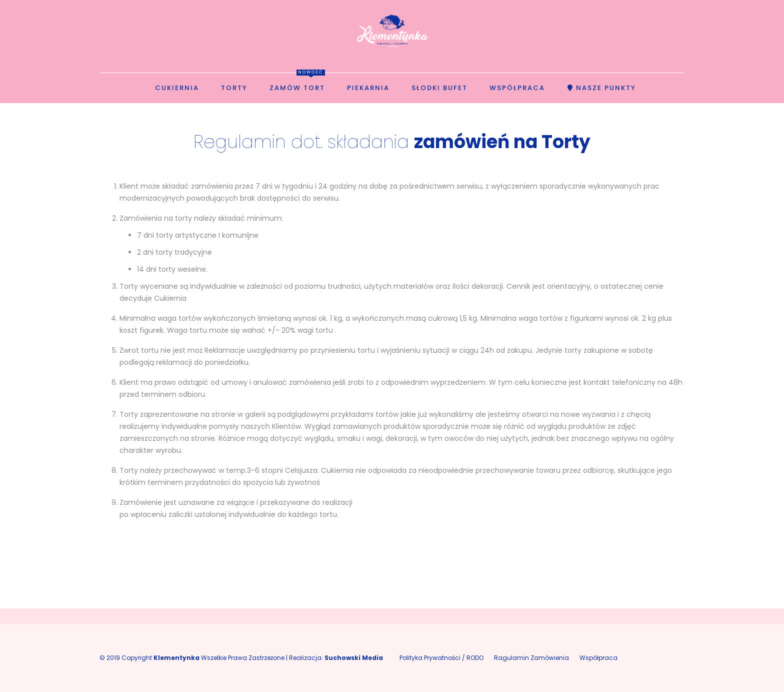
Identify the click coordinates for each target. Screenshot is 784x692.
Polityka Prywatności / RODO (441, 658)
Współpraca (598, 658)
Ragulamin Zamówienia (531, 658)
